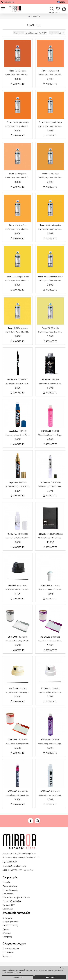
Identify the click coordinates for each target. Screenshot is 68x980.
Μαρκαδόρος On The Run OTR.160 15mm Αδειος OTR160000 (18, 538)
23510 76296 (12, 862)
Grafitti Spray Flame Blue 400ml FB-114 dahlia (50, 178)
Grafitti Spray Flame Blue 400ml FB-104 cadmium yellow (50, 280)
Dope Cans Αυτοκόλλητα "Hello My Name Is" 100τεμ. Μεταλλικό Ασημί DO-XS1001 (18, 641)
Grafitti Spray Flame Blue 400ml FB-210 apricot (50, 75)
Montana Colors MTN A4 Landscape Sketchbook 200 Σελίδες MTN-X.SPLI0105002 (50, 538)
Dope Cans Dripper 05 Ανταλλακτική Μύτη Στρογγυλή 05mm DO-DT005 (50, 589)
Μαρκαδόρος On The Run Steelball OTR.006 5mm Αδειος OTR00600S (50, 486)
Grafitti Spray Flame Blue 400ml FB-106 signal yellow (18, 280)
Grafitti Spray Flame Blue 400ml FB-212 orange (18, 75)
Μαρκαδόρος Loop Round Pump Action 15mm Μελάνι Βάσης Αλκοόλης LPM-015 (18, 435)
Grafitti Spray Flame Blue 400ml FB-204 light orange (18, 126)
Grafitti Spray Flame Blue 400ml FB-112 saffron (18, 229)
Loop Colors (14, 431)
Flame (11, 71)
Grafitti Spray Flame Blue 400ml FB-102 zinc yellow (18, 332)
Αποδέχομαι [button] (50, 977)
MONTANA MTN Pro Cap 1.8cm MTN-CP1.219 (18, 589)
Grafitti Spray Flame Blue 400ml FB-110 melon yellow (50, 229)
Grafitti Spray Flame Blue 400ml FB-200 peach (18, 178)
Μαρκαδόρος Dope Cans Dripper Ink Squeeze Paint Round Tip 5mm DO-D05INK (18, 795)
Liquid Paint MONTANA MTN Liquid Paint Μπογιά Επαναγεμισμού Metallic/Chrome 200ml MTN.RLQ (50, 383)
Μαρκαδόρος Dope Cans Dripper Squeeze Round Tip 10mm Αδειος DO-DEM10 (50, 795)
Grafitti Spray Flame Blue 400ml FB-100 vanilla (50, 332)
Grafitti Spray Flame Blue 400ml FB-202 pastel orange (50, 126)
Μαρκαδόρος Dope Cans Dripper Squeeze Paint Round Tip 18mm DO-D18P (50, 744)
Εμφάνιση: (54, 33)
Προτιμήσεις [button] (18, 977)
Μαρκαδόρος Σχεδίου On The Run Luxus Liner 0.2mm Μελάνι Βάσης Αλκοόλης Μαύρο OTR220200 (18, 383)
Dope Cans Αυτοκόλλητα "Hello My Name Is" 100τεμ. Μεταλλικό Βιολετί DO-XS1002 (50, 641)
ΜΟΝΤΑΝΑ (46, 379)
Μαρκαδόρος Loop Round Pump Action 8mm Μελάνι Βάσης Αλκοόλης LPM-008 (18, 486)
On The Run (12, 379)
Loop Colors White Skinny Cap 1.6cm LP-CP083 (18, 692)
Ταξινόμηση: (18, 33)
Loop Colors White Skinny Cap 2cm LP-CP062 (50, 692)
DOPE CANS (46, 431)
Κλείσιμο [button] (62, 968)
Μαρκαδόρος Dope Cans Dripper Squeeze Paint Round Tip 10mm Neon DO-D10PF (50, 435)
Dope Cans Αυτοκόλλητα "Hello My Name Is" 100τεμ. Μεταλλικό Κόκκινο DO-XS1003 (18, 744)
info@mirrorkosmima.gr (17, 866)
